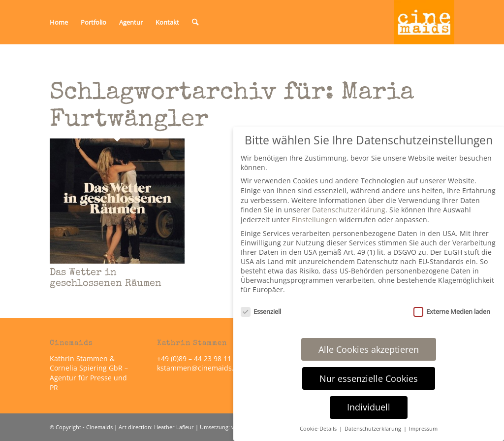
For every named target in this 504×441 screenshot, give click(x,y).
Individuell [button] (369, 407)
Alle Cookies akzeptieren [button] (369, 349)
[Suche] (195, 22)
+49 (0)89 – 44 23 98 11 (194, 358)
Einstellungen (315, 220)
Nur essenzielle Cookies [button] (369, 378)
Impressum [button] (423, 429)
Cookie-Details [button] (319, 429)
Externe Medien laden (452, 311)
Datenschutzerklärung (349, 210)
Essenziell (261, 311)
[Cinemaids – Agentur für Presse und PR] (424, 22)
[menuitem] (59, 22)
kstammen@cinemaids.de (201, 368)
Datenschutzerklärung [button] (374, 429)
